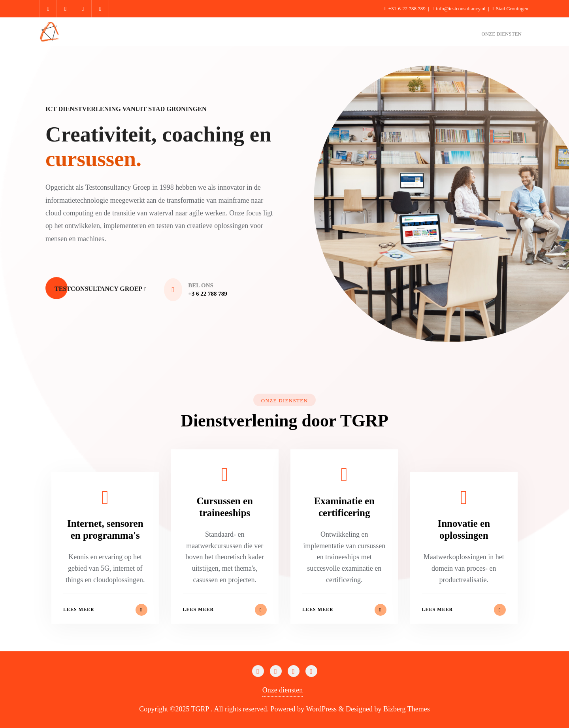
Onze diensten (283, 690)
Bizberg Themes (407, 709)
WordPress (321, 709)
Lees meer (105, 610)
